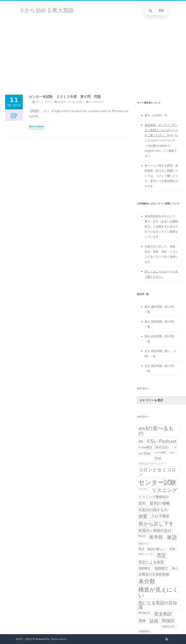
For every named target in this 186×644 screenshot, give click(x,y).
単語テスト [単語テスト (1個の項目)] (144, 544)
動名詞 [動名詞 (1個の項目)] (142, 536)
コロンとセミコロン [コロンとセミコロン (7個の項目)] (157, 472)
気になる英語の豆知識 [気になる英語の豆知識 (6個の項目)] (158, 605)
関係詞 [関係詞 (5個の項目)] (168, 621)
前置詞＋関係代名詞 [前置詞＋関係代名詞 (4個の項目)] (155, 530)
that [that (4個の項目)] (158, 458)
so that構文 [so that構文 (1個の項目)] (160, 452)
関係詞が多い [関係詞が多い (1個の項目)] (169, 626)
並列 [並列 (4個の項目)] (142, 503)
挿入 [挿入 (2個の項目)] (175, 568)
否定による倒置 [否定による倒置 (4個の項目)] (151, 562)
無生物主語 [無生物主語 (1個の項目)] (144, 613)
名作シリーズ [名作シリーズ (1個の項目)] (145, 554)
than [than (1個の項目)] (173, 452)
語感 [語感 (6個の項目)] (154, 621)
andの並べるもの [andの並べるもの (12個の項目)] (156, 431)
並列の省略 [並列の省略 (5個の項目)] (160, 503)
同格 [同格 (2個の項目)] (172, 549)
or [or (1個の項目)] (175, 447)
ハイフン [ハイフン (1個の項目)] (143, 489)
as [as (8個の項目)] (141, 441)
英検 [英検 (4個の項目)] (142, 621)
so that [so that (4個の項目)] (144, 453)
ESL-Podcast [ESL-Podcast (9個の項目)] (162, 441)
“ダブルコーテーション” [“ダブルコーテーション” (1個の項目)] (151, 463)
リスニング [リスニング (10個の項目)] (165, 490)
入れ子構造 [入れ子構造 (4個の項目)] (160, 516)
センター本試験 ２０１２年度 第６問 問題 (65, 133)
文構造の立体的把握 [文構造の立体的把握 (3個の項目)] (154, 574)
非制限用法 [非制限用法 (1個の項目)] (144, 631)
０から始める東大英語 (46, 10)
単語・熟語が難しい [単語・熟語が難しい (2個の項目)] (152, 549)
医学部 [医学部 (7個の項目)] (156, 537)
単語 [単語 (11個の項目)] (172, 537)
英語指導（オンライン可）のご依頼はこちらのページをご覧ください (161, 130)
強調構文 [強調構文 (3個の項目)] (161, 568)
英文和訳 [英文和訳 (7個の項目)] (163, 614)
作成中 (62, 138)
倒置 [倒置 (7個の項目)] (143, 516)
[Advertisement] (93, 52)
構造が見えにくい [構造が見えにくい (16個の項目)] (158, 592)
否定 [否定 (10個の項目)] (161, 555)
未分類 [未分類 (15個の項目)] (147, 581)
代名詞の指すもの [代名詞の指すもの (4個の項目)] (153, 510)
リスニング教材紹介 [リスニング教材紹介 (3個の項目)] (154, 497)
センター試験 (75, 138)
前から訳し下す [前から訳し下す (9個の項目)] (156, 524)
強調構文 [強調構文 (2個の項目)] (144, 568)
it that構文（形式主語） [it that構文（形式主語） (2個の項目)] (154, 447)
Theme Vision (58, 639)
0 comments (96, 138)
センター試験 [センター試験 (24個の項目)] (157, 482)
